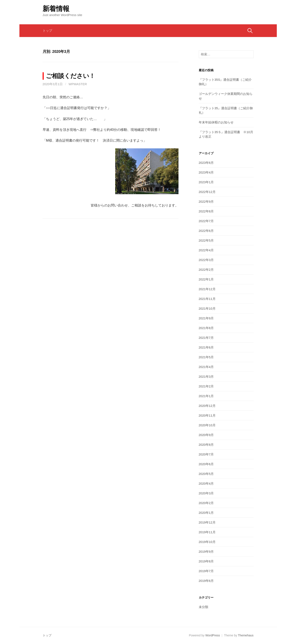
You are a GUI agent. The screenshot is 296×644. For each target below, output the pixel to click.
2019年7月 (206, 571)
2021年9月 (206, 318)
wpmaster (78, 84)
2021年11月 (207, 299)
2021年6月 (206, 347)
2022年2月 (206, 270)
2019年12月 (207, 522)
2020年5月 (206, 474)
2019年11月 (207, 532)
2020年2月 (206, 503)
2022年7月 (206, 221)
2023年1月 (206, 182)
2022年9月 (206, 202)
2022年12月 (207, 192)
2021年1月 (206, 396)
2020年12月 (207, 406)
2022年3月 (206, 260)
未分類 (203, 607)
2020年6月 (206, 464)
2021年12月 (207, 289)
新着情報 (56, 9)
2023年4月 (206, 172)
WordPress (213, 635)
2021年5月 (206, 357)
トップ (47, 31)
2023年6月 (206, 163)
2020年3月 (206, 493)
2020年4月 (206, 483)
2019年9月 (206, 552)
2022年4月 (206, 250)
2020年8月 (206, 445)
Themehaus (246, 635)
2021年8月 (206, 328)
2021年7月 (206, 338)
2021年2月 (206, 386)
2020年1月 (206, 513)
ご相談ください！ (71, 76)
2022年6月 (206, 231)
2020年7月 (206, 454)
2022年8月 (206, 211)
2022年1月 (206, 279)
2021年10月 (207, 308)
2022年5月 (206, 240)
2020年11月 (207, 415)
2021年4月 (206, 367)
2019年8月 (206, 561)
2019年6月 (206, 581)
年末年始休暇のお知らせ (216, 122)
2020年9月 (206, 435)
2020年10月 (207, 425)
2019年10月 (207, 542)
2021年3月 (206, 377)
